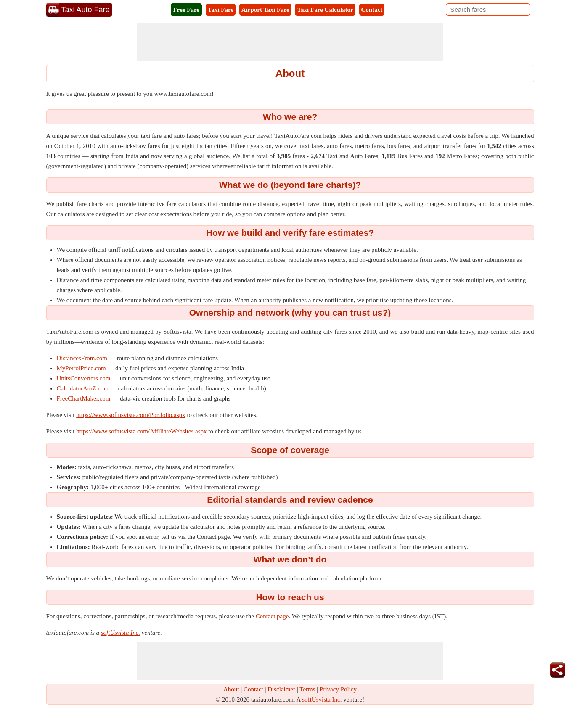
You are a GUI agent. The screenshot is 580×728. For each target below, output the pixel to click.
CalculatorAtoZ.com (83, 388)
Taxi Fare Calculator (325, 10)
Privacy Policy (338, 689)
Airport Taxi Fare (265, 10)
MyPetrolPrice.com (81, 368)
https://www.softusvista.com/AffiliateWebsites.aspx (141, 431)
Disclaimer (281, 689)
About (231, 689)
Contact (372, 10)
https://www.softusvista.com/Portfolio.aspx (131, 415)
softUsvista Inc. (121, 633)
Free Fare (186, 10)
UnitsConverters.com (84, 378)
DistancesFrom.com (82, 358)
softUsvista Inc (321, 699)
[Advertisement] (290, 42)
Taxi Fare (221, 10)
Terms (307, 689)
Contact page (272, 616)
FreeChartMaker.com (84, 398)
